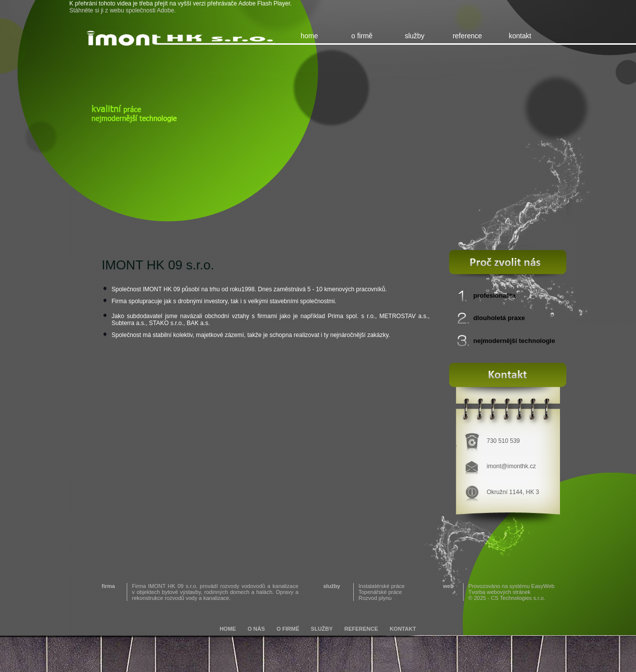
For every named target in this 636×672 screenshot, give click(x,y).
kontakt (520, 36)
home (309, 36)
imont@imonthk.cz (512, 466)
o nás (256, 629)
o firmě (362, 36)
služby (415, 36)
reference (467, 36)
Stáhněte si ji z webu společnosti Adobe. (123, 10)
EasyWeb (543, 586)
